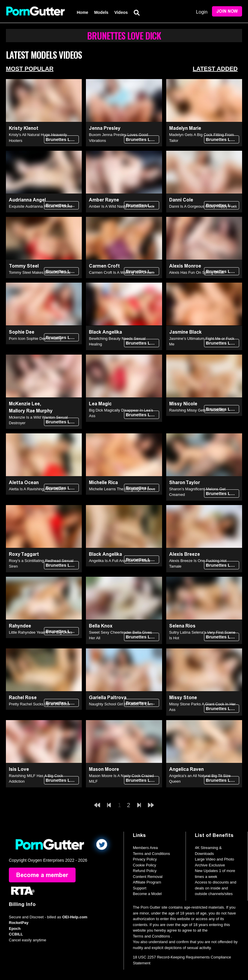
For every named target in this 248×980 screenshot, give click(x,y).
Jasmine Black (185, 332)
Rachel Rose (23, 698)
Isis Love (19, 769)
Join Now (227, 11)
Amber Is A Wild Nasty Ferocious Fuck (121, 206)
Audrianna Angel (27, 200)
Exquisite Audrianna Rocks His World (40, 206)
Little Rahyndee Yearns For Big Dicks (41, 632)
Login (202, 12)
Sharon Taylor (185, 482)
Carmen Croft (104, 266)
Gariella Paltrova (108, 698)
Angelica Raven (186, 769)
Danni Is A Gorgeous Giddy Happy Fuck (203, 206)
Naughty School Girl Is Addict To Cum (121, 704)
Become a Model (147, 894)
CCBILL (16, 934)
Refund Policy (145, 871)
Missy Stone (183, 698)
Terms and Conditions (151, 854)
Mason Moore (104, 769)
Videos (121, 12)
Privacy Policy (145, 859)
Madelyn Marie (185, 128)
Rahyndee (20, 626)
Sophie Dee (22, 332)
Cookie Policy (145, 865)
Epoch (15, 929)
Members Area (145, 848)
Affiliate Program (147, 882)
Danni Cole (181, 200)
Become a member (42, 875)
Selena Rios (182, 626)
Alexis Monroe (185, 266)
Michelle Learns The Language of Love (122, 489)
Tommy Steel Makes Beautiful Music (40, 272)
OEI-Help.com (75, 917)
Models (101, 12)
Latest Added (215, 69)
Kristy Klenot (24, 128)
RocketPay (19, 923)
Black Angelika (105, 332)
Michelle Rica (103, 482)
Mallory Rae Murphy (31, 411)
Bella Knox (101, 626)
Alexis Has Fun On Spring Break (197, 272)
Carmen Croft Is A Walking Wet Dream (121, 272)
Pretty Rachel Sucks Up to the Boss (39, 704)
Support (140, 888)
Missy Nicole (183, 404)
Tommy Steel (24, 266)
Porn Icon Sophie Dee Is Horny (35, 339)
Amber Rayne (104, 200)
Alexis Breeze (185, 554)
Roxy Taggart (24, 554)
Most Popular (30, 69)
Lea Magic (100, 404)
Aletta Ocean (24, 482)
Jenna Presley (105, 128)
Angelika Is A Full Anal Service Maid (119, 561)
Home (83, 12)
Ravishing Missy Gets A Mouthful (197, 410)
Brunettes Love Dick (62, 139)
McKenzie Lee (24, 404)
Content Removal (148, 877)
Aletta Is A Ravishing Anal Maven (37, 489)
